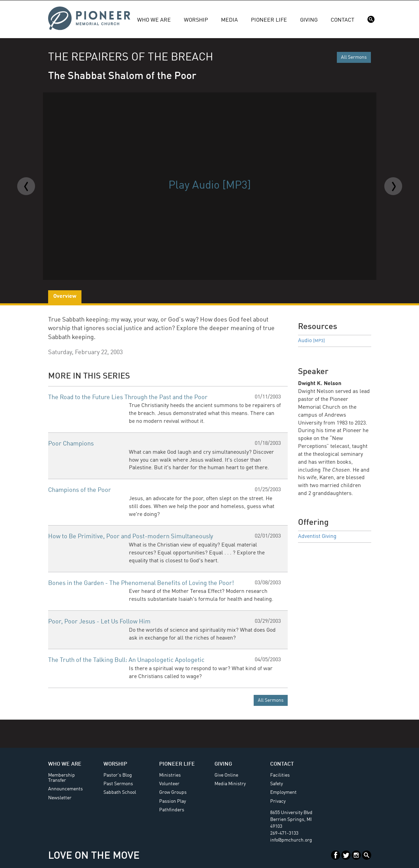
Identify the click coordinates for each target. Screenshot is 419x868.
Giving (309, 20)
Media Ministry (230, 784)
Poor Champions (71, 444)
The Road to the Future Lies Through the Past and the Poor (128, 397)
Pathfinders (172, 810)
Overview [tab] (65, 296)
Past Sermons (118, 784)
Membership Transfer (62, 778)
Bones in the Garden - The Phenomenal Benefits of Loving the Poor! (141, 583)
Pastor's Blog (118, 775)
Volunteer (169, 784)
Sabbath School (120, 792)
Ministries (170, 775)
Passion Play (173, 801)
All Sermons (354, 57)
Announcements (65, 789)
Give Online (226, 775)
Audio (311, 341)
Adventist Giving (317, 537)
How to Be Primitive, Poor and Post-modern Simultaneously (131, 537)
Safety (277, 784)
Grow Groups (173, 792)
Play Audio (210, 186)
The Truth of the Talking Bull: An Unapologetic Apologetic (126, 660)
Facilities (280, 775)
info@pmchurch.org (291, 840)
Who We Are (154, 20)
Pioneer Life (269, 20)
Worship (196, 20)
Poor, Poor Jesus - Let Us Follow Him (99, 622)
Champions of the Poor (80, 490)
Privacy (278, 801)
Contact (343, 20)
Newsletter (60, 798)
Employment (283, 792)
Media (229, 20)
